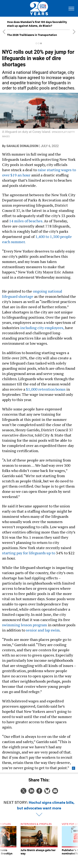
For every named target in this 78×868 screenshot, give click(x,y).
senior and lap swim (43, 630)
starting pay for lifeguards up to (29, 553)
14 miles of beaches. (26, 221)
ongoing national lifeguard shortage (32, 294)
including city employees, (42, 328)
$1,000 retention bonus (46, 389)
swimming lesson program (25, 625)
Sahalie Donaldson (22, 146)
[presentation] (4, 842)
